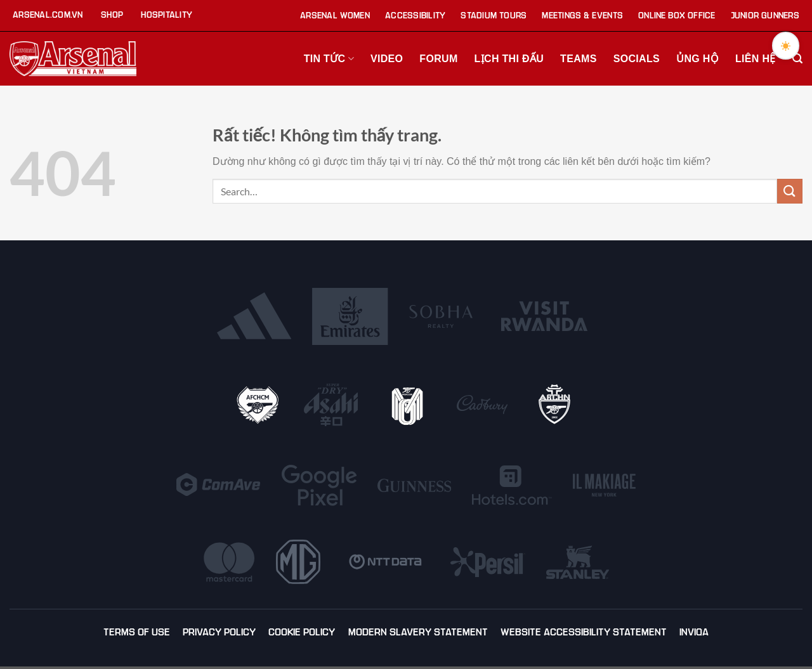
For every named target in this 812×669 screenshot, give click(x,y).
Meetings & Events (582, 16)
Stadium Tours (494, 16)
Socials (637, 59)
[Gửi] (790, 191)
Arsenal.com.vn (48, 15)
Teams (579, 59)
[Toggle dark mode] (785, 47)
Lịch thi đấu (509, 59)
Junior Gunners (765, 16)
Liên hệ (756, 59)
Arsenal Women (335, 16)
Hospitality (167, 15)
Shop (112, 15)
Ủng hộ (697, 59)
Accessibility (415, 16)
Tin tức (329, 59)
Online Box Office (677, 16)
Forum (438, 59)
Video (387, 59)
